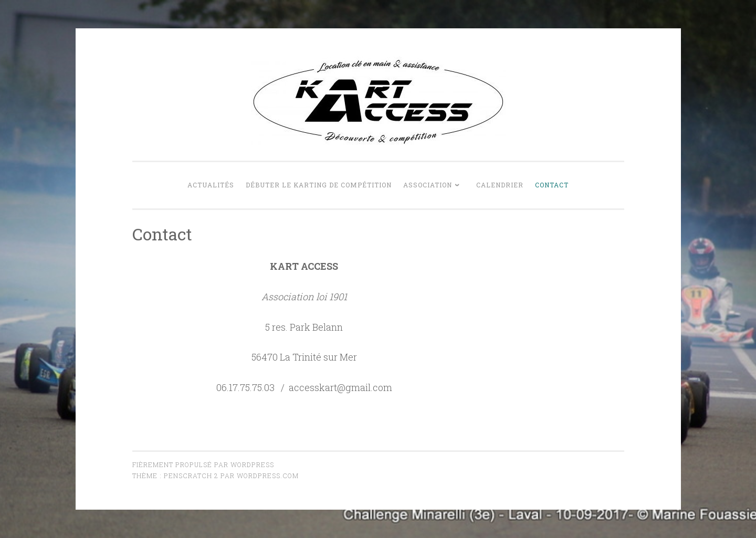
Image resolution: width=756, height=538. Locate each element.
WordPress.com (268, 476)
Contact (552, 185)
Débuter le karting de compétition (319, 185)
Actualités (211, 185)
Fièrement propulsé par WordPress (203, 465)
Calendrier (500, 185)
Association (428, 185)
